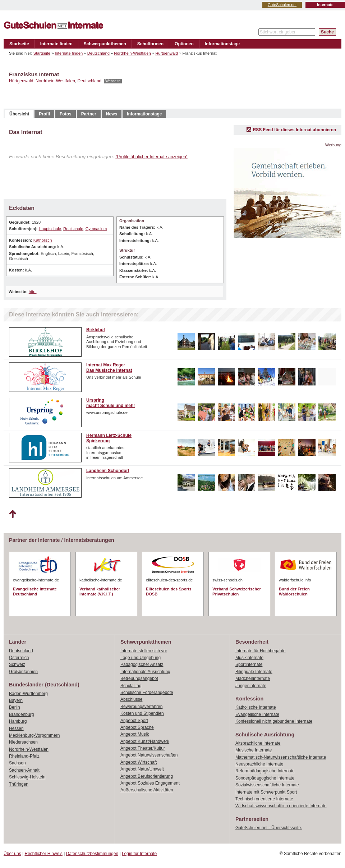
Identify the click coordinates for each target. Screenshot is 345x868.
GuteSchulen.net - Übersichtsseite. (269, 828)
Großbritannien (23, 672)
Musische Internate (254, 750)
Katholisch (43, 240)
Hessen (16, 728)
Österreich (19, 658)
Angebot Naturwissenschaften (149, 755)
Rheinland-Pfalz (24, 756)
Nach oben (12, 514)
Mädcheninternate (253, 679)
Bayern (16, 700)
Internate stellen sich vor (144, 651)
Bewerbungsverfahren (141, 707)
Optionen (184, 44)
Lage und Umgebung (141, 658)
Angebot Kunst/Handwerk (145, 741)
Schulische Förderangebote (147, 693)
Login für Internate (139, 854)
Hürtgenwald (167, 53)
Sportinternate (249, 664)
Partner (89, 114)
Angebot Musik (135, 734)
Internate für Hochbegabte (260, 651)
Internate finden (56, 44)
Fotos (66, 114)
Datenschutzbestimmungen (92, 854)
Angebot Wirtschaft (139, 762)
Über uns (12, 854)
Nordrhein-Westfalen (132, 53)
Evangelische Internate (257, 714)
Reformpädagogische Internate (265, 771)
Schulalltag (131, 686)
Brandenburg (21, 714)
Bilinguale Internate (254, 672)
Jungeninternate (251, 686)
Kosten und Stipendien (142, 713)
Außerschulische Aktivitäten (147, 790)
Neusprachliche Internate (259, 764)
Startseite (19, 44)
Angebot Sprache (137, 727)
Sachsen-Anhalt (24, 770)
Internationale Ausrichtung (145, 672)
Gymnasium (96, 229)
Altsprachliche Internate (258, 743)
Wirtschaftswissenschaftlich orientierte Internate (281, 806)
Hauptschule (50, 229)
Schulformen (150, 44)
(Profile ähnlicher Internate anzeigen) (151, 157)
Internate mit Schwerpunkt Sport (266, 792)
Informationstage (222, 44)
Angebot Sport (134, 721)
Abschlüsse (131, 699)
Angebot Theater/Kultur (143, 748)
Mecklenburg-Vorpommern (34, 735)
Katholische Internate (256, 707)
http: (33, 292)
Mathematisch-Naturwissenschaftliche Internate (281, 757)
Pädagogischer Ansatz (142, 664)
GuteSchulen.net (282, 5)
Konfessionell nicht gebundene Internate (274, 721)
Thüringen (19, 784)
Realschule (73, 229)
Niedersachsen (23, 742)
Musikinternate (249, 658)
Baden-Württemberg (28, 694)
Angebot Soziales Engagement (150, 783)
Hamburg (18, 721)
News (112, 114)
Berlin (15, 707)
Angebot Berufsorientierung (147, 776)
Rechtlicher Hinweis (44, 854)
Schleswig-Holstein (27, 777)
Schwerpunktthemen (105, 44)
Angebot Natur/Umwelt (142, 769)
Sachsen (17, 763)
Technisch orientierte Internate (264, 799)
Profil (44, 114)
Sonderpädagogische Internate (265, 778)
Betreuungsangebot (139, 679)
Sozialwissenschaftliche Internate (267, 785)
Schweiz (17, 664)
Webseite (113, 81)
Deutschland (98, 53)
